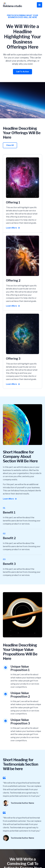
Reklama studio (12, 6)
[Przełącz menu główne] (39, 5)
